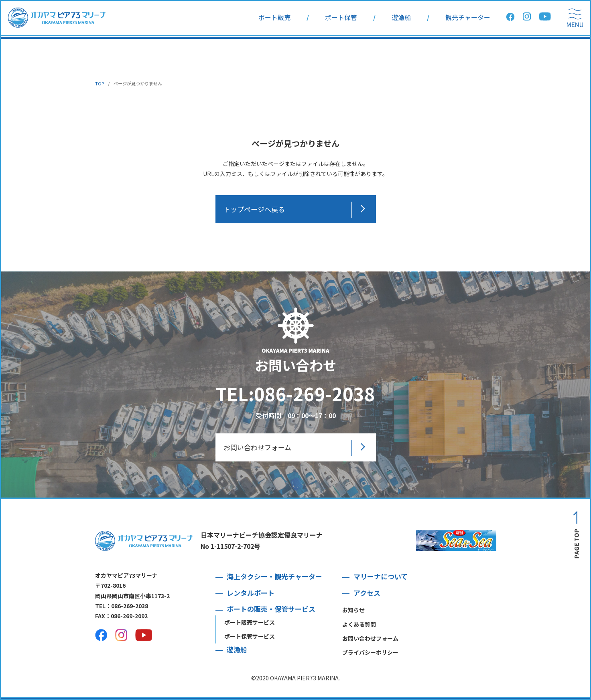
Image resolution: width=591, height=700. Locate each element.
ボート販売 (274, 17)
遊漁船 (401, 17)
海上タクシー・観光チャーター (274, 576)
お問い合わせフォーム (257, 447)
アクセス (367, 593)
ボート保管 (341, 17)
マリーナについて (381, 576)
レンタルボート (251, 593)
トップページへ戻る (254, 209)
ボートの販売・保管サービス (271, 609)
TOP (100, 83)
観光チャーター (468, 17)
